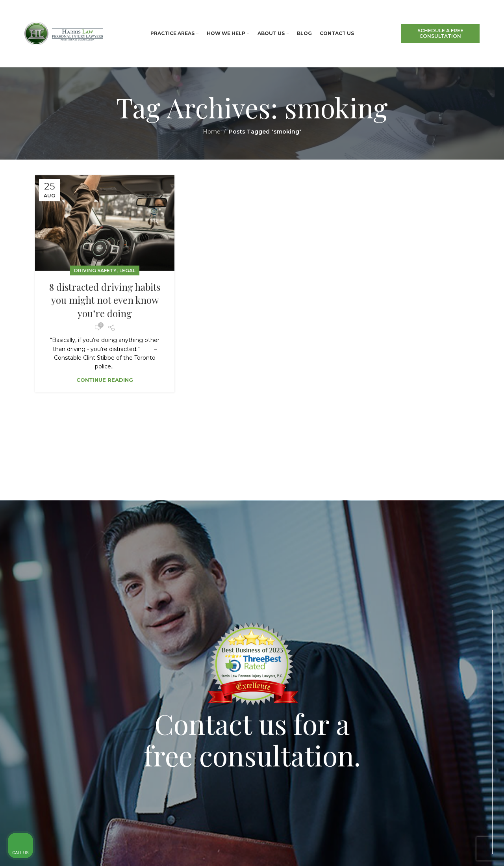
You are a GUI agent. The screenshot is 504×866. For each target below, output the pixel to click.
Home (212, 132)
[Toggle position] (461, 616)
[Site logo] (64, 33)
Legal (127, 270)
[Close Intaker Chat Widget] (478, 616)
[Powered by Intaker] (437, 849)
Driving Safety (95, 270)
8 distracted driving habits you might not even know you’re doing (105, 300)
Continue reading (105, 380)
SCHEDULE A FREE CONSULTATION (440, 33)
